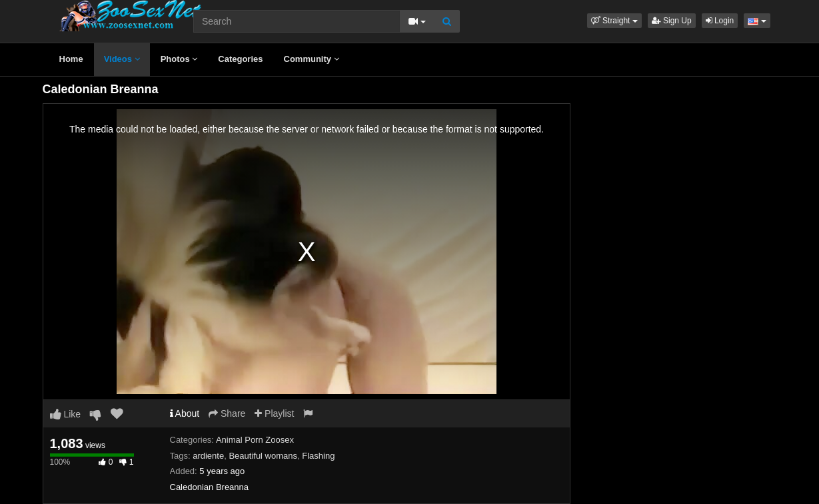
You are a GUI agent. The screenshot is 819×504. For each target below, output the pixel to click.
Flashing (318, 456)
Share (227, 413)
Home (71, 59)
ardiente (208, 456)
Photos (179, 59)
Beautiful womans (263, 456)
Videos (122, 59)
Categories (240, 59)
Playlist (274, 413)
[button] (614, 21)
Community (312, 59)
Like (66, 414)
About (185, 413)
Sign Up (672, 21)
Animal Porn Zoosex (255, 440)
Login (720, 21)
